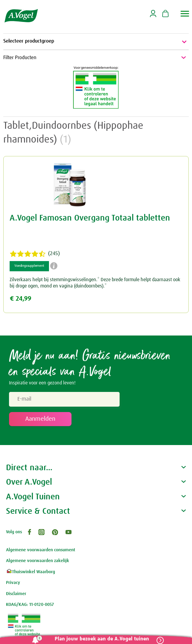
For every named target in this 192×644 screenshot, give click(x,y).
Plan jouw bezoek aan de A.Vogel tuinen (102, 639)
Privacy (13, 583)
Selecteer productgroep (96, 42)
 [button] (185, 14)
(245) (35, 254)
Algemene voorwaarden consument (41, 550)
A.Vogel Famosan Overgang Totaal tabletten (90, 218)
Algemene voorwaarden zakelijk (38, 561)
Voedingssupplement (29, 266)
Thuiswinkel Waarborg (30, 572)
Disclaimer (16, 594)
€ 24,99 (20, 299)
